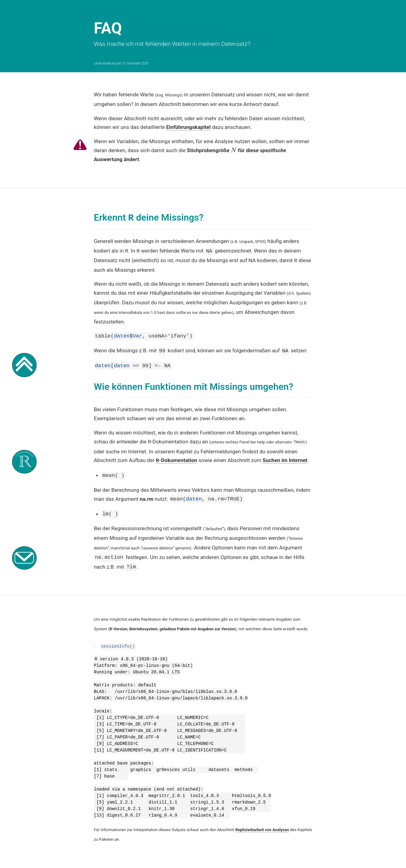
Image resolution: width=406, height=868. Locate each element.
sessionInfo (115, 640)
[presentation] (234, 150)
